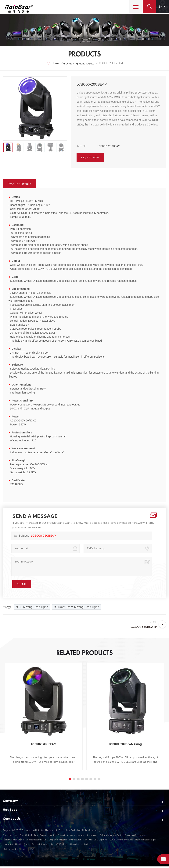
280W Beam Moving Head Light (78, 608)
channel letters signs (146, 841)
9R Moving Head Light (33, 608)
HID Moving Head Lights (79, 64)
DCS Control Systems (122, 841)
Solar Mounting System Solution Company (122, 836)
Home (53, 64)
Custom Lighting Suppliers (54, 836)
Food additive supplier (43, 846)
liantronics (92, 836)
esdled (84, 846)
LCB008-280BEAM (44, 537)
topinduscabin (34, 841)
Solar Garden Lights (14, 841)
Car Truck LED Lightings (96, 841)
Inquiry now (90, 159)
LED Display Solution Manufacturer (62, 841)
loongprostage (77, 836)
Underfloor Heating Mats (16, 846)
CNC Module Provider (68, 846)
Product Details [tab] (19, 185)
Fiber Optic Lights (29, 836)
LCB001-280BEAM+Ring (125, 745)
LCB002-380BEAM (44, 745)
